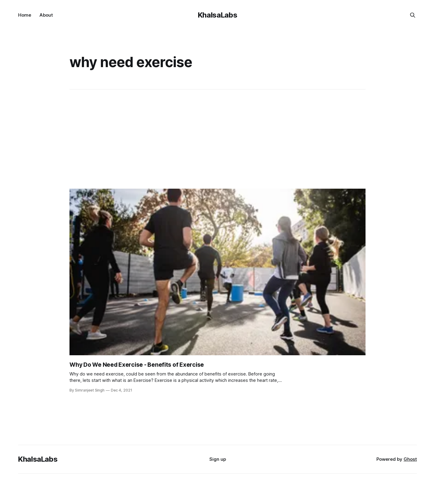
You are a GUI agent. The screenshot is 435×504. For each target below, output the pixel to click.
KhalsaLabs (217, 15)
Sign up (218, 459)
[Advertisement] (217, 139)
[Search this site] (413, 15)
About (46, 15)
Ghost (410, 459)
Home (25, 15)
